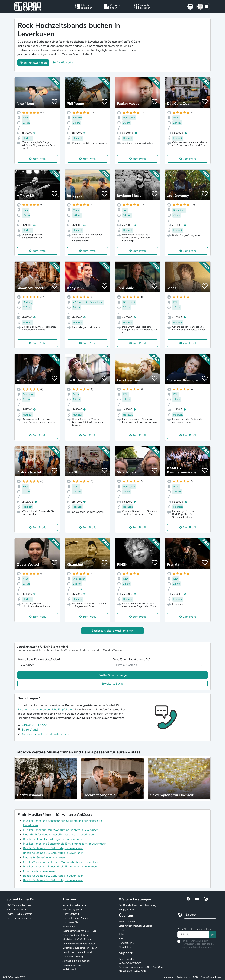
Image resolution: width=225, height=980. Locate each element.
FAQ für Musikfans (17, 909)
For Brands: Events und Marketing (137, 905)
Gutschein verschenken (19, 918)
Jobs (121, 934)
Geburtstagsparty (72, 909)
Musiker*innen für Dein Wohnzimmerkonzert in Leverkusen (61, 830)
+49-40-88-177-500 (36, 725)
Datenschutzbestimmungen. (197, 947)
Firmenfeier (69, 927)
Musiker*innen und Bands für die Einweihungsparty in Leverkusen (65, 844)
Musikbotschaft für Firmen (77, 939)
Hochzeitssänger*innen (75, 918)
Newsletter (125, 947)
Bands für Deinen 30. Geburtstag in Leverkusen (53, 876)
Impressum (169, 977)
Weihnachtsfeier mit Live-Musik (80, 931)
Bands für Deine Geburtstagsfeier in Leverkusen (54, 839)
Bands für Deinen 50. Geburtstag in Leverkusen (53, 848)
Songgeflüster (127, 909)
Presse (123, 939)
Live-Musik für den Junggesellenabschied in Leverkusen (58, 835)
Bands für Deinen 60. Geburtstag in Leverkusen (53, 853)
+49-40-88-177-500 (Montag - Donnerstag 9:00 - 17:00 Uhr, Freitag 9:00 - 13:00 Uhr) (141, 967)
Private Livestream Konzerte (78, 952)
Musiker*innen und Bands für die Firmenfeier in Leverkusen (61, 867)
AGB (195, 977)
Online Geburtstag (73, 956)
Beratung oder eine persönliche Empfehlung (45, 710)
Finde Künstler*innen (33, 63)
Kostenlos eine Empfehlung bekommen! (47, 734)
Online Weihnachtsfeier (75, 935)
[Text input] (193, 935)
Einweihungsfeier (72, 965)
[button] (203, 7)
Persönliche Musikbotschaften (79, 944)
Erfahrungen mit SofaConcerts (135, 926)
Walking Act (69, 969)
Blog (121, 930)
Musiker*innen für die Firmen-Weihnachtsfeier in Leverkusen (62, 862)
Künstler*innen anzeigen (113, 675)
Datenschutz (183, 977)
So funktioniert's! (63, 63)
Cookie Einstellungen (211, 977)
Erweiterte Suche (113, 684)
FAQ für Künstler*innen (19, 905)
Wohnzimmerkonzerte (75, 905)
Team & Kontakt (128, 922)
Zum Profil (39, 159)
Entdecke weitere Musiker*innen (113, 631)
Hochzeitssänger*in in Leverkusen (45, 857)
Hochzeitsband (71, 914)
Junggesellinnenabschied (76, 961)
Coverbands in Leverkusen (40, 871)
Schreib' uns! (30, 730)
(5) (81, 589)
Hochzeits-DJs (70, 922)
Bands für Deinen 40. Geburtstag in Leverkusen (53, 880)
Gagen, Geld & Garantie (19, 914)
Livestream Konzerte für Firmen (80, 948)
